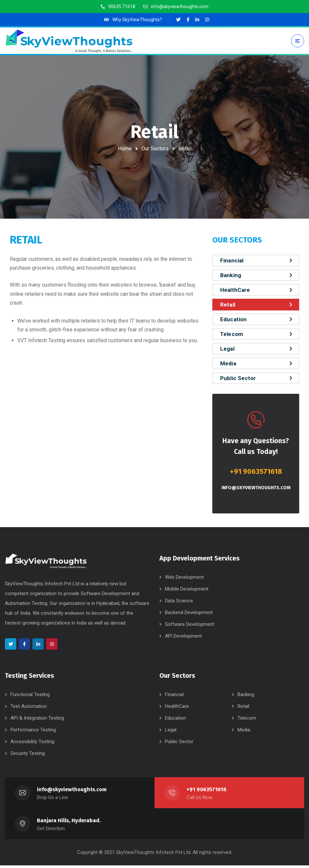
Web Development (184, 580)
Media (228, 363)
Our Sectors (155, 149)
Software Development (190, 627)
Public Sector (238, 378)
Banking (231, 275)
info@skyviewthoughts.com (256, 488)
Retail (228, 305)
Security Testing (28, 756)
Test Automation (29, 709)
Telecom (232, 334)
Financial (232, 260)
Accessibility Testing (32, 744)
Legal (227, 349)
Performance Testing (33, 732)
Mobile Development (187, 592)
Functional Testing (30, 697)
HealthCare (235, 290)
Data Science (179, 603)
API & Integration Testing (37, 721)
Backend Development (189, 615)
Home (125, 149)
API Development (183, 639)
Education (233, 319)
